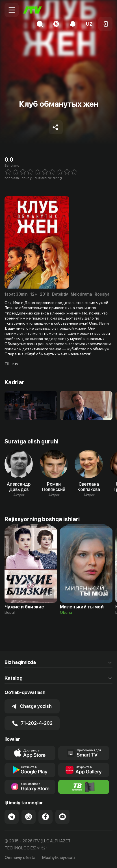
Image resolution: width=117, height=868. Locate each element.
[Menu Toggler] (12, 10)
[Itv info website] (84, 787)
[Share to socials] (56, 127)
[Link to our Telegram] (12, 817)
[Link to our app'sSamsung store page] (30, 787)
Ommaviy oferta (20, 858)
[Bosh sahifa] (32, 10)
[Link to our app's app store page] (30, 753)
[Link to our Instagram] (29, 817)
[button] (89, 24)
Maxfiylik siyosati (58, 858)
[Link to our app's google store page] (30, 770)
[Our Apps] (84, 753)
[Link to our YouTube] (62, 817)
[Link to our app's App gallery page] (84, 770)
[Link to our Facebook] (45, 817)
